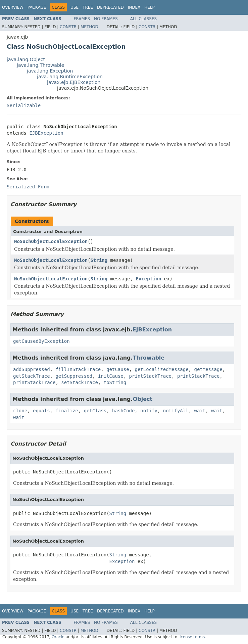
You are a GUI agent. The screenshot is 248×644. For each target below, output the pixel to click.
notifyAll (176, 411)
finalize (67, 411)
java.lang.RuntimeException (70, 77)
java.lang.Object (26, 59)
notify (149, 411)
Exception (148, 279)
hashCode (123, 411)
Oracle (58, 637)
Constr (68, 27)
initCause (111, 376)
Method (89, 27)
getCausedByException (41, 341)
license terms (192, 637)
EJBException (46, 133)
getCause (118, 369)
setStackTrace (80, 382)
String (99, 260)
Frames (82, 19)
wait (200, 411)
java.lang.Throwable (40, 65)
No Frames (106, 19)
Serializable (24, 105)
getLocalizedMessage (161, 369)
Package (37, 7)
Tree (88, 7)
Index (134, 7)
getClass (95, 411)
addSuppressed (32, 369)
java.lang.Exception (50, 71)
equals (41, 411)
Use (75, 7)
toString (115, 382)
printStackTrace (150, 376)
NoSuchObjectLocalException (51, 241)
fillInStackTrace (78, 369)
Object (143, 399)
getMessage (208, 369)
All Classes (143, 19)
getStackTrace (32, 376)
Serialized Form (28, 187)
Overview (13, 7)
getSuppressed (74, 376)
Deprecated (110, 7)
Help (150, 7)
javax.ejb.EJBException (74, 82)
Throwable (149, 358)
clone (20, 411)
